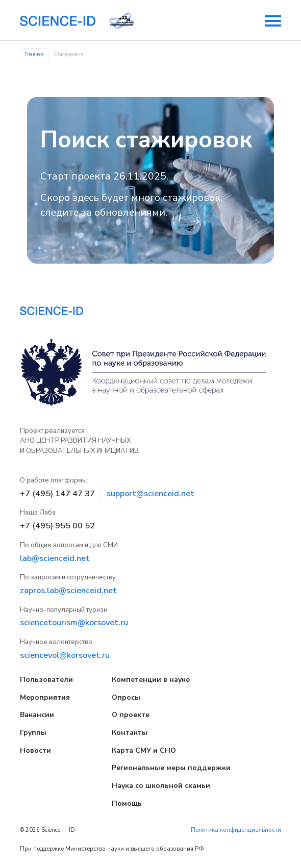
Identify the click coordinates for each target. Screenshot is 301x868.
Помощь (127, 803)
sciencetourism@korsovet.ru (74, 623)
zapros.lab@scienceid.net (68, 591)
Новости (35, 750)
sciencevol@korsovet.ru (65, 655)
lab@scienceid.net (55, 558)
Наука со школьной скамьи (161, 786)
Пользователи (46, 680)
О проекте (131, 715)
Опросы (126, 697)
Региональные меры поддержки (171, 768)
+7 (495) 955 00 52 (57, 526)
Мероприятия (45, 697)
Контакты (130, 733)
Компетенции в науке (151, 680)
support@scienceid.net (150, 494)
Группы (33, 733)
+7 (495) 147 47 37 (57, 494)
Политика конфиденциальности (236, 830)
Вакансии (37, 715)
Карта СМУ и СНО (144, 750)
